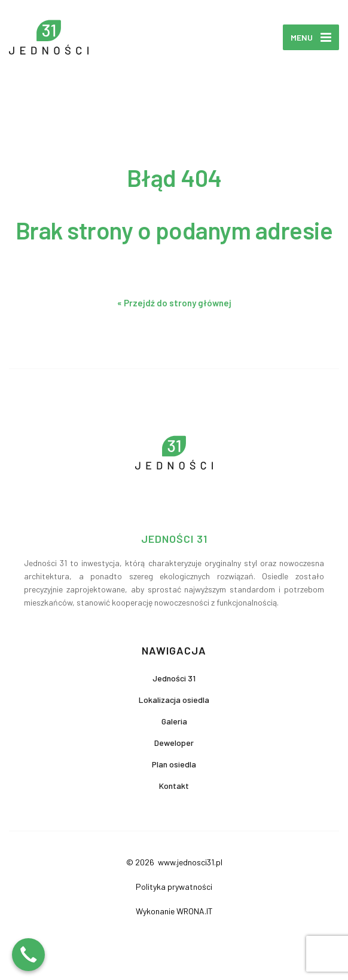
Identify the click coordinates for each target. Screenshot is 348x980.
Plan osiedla (174, 764)
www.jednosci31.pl (189, 862)
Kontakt (174, 786)
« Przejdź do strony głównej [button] (174, 303)
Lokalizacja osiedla (174, 700)
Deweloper (174, 743)
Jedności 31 (174, 678)
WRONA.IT (195, 911)
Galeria (174, 721)
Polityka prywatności (174, 887)
